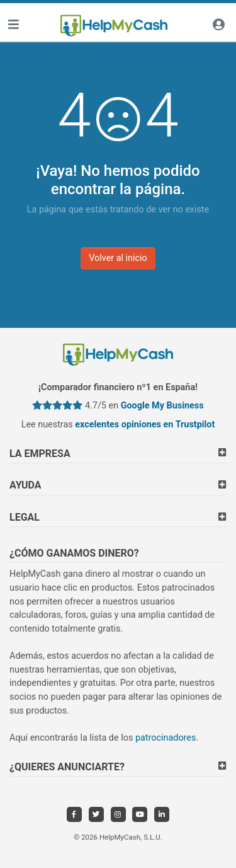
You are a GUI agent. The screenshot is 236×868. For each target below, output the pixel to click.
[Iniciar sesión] (218, 26)
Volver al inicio (118, 258)
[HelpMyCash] (114, 26)
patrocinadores (166, 738)
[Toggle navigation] (13, 26)
